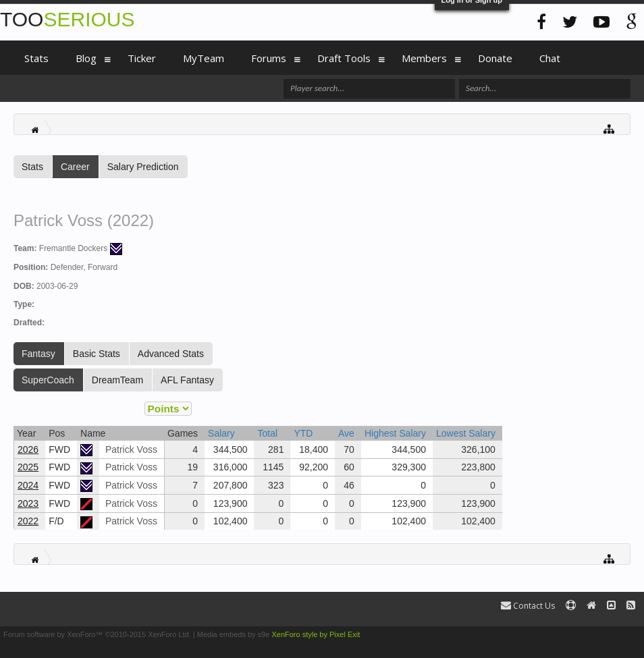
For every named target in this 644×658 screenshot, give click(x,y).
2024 (28, 485)
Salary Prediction (143, 167)
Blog (86, 58)
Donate (495, 58)
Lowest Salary (466, 433)
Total (267, 433)
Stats (32, 167)
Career (75, 167)
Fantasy (38, 354)
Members (424, 58)
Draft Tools (344, 58)
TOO (67, 19)
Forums (269, 58)
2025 (28, 467)
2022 (28, 521)
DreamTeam (117, 380)
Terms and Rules (613, 634)
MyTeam (204, 58)
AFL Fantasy (187, 380)
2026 (28, 449)
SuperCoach (48, 380)
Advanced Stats (171, 354)
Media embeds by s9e (234, 634)
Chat (550, 58)
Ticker (142, 58)
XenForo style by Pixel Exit (316, 634)
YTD (303, 433)
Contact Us (528, 606)
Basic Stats (97, 354)
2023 (28, 503)
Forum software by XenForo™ (97, 634)
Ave (346, 433)
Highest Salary (395, 433)
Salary (221, 433)
